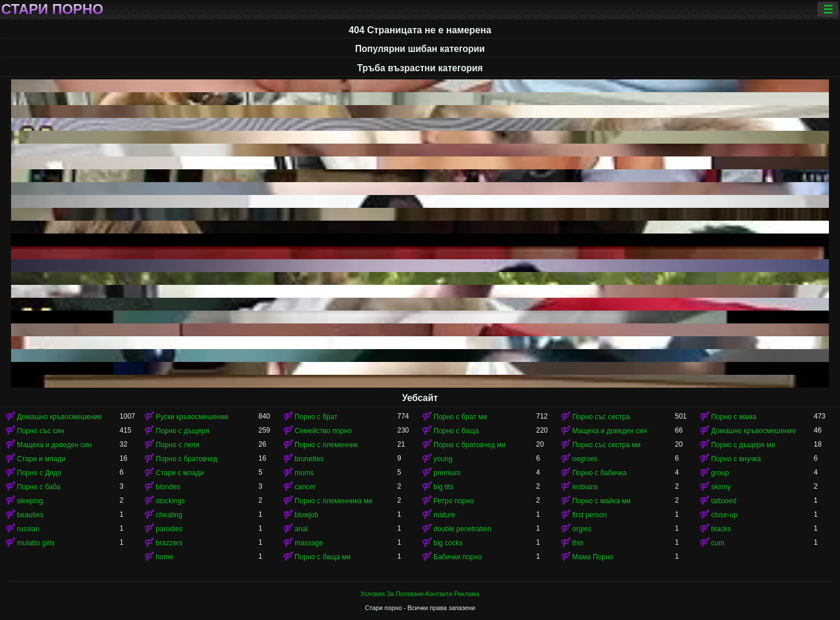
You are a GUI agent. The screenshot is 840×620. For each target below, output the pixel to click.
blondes (168, 487)
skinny (721, 487)
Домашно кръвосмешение (60, 417)
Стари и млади (41, 459)
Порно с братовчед (186, 459)
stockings (170, 501)
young (443, 459)
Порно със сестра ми (606, 445)
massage (309, 543)
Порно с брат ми (460, 417)
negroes (585, 459)
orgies (582, 529)
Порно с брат (316, 417)
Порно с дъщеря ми (743, 445)
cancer (305, 487)
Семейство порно (323, 431)
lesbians (585, 487)
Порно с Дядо (39, 473)
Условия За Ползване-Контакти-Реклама (420, 594)
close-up (724, 515)
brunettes (309, 459)
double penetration (462, 529)
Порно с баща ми (323, 557)
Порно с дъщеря (183, 431)
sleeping (30, 501)
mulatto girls (36, 543)
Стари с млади (180, 473)
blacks (721, 529)
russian (28, 529)
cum (718, 543)
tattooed (724, 501)
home (164, 557)
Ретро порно (454, 501)
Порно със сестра (601, 417)
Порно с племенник (326, 445)
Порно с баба (38, 487)
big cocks (448, 543)
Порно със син (41, 431)
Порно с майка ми (601, 501)
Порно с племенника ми (333, 501)
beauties (30, 515)
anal (301, 529)
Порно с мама (734, 417)
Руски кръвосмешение (192, 417)
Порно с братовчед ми (470, 445)
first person (589, 515)
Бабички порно (458, 557)
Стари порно (52, 9)
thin (578, 543)
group (720, 473)
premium (447, 473)
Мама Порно (593, 557)
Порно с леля (178, 445)
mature (444, 515)
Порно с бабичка (599, 473)
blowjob (307, 515)
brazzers (169, 543)
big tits (444, 487)
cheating (169, 515)
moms (304, 473)
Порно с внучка (736, 459)
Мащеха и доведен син (610, 431)
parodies (169, 529)
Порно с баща (456, 431)
